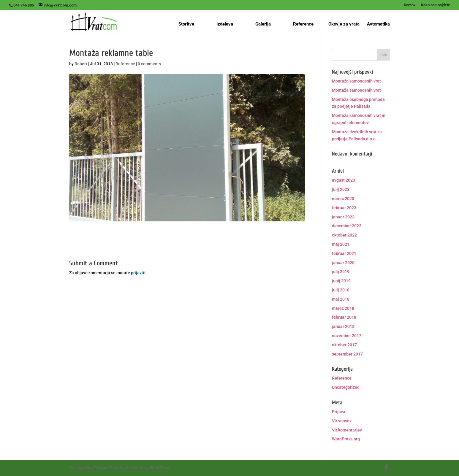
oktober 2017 (344, 345)
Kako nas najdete (436, 5)
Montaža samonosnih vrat (356, 81)
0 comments (149, 64)
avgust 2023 (344, 180)
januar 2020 (343, 263)
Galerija (263, 24)
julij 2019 (341, 272)
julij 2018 (341, 290)
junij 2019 (341, 281)
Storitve (186, 24)
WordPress (160, 468)
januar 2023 (343, 217)
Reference (303, 24)
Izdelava (225, 24)
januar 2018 (343, 326)
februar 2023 (344, 208)
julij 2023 (341, 189)
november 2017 (347, 336)
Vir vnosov (342, 421)
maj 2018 (341, 299)
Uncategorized (346, 387)
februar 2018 (344, 317)
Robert (81, 64)
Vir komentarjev (347, 430)
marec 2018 (343, 308)
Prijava (339, 412)
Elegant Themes (109, 468)
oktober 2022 (344, 235)
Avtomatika (378, 24)
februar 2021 (344, 253)
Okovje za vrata (344, 24)
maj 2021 (341, 244)
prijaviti (138, 273)
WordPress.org (346, 439)
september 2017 (347, 354)
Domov (410, 5)
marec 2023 (343, 199)
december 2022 (347, 226)
